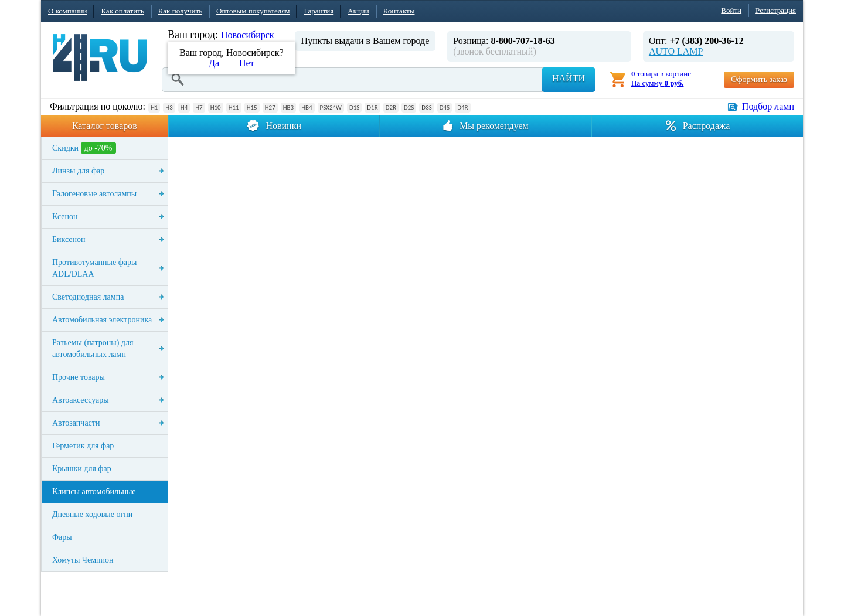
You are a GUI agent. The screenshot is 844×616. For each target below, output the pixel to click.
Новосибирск (248, 35)
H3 (169, 108)
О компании (67, 11)
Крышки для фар (82, 469)
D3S (426, 108)
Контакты (399, 11)
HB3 (288, 108)
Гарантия (319, 11)
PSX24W (331, 108)
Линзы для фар (78, 171)
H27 (270, 108)
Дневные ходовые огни (92, 514)
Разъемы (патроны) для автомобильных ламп (93, 348)
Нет (247, 63)
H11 (234, 108)
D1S (354, 108)
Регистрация (776, 10)
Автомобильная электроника (102, 320)
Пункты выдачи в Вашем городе (365, 41)
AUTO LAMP (676, 51)
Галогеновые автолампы (94, 194)
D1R (372, 108)
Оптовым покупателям (253, 11)
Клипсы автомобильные (94, 491)
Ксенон (65, 217)
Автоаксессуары (81, 400)
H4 (184, 108)
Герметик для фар (83, 446)
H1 (154, 108)
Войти (731, 10)
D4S (445, 108)
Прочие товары (79, 377)
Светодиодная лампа (88, 297)
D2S (409, 108)
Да (214, 63)
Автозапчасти (76, 423)
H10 (216, 108)
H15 (252, 108)
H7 (199, 108)
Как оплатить (122, 11)
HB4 (307, 108)
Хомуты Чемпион (83, 560)
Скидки (84, 148)
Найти (569, 78)
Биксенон (69, 239)
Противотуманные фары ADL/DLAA (94, 268)
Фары (62, 537)
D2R (391, 108)
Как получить (180, 11)
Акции (358, 11)
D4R (462, 108)
